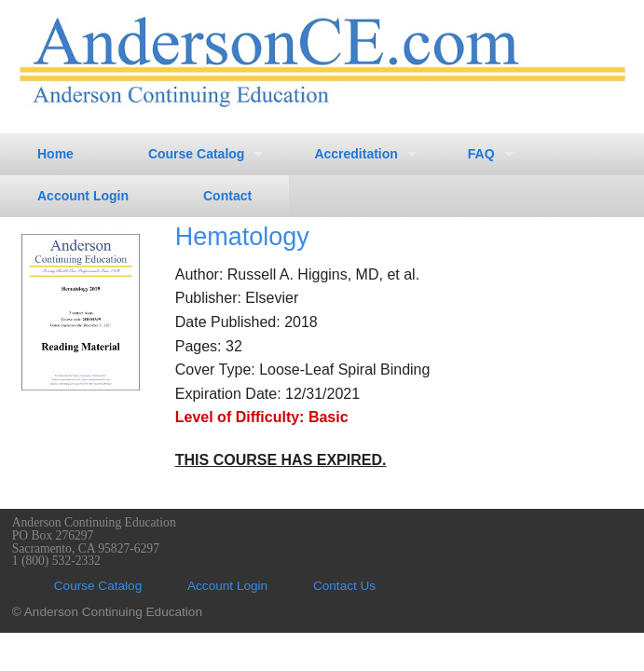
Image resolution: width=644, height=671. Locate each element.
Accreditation (356, 154)
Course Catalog (196, 154)
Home (55, 154)
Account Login (83, 196)
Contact (227, 196)
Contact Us (344, 586)
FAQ (481, 154)
